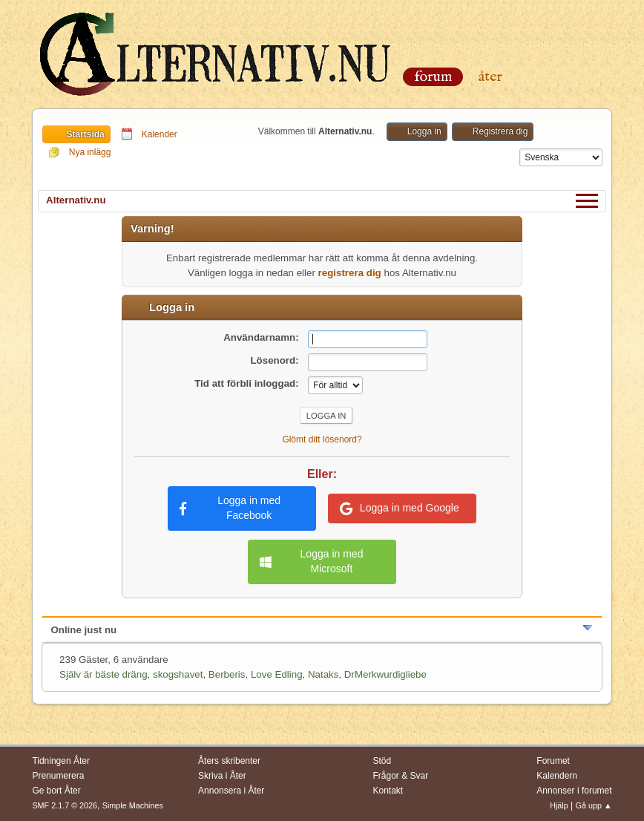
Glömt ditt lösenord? (322, 439)
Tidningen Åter (61, 761)
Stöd (382, 761)
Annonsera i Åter (231, 791)
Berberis (227, 674)
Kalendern (557, 776)
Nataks (323, 674)
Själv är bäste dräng (103, 674)
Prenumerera (58, 776)
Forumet (553, 761)
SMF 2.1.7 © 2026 (65, 805)
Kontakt (388, 791)
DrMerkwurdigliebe (385, 674)
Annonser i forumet (574, 791)
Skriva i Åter (222, 776)
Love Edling (277, 674)
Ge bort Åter (56, 791)
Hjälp (559, 805)
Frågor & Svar (401, 776)
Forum (433, 77)
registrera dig (350, 273)
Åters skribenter (229, 761)
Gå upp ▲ (594, 805)
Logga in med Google (400, 508)
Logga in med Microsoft (311, 561)
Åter (490, 77)
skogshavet (178, 674)
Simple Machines (133, 805)
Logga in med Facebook (230, 508)
